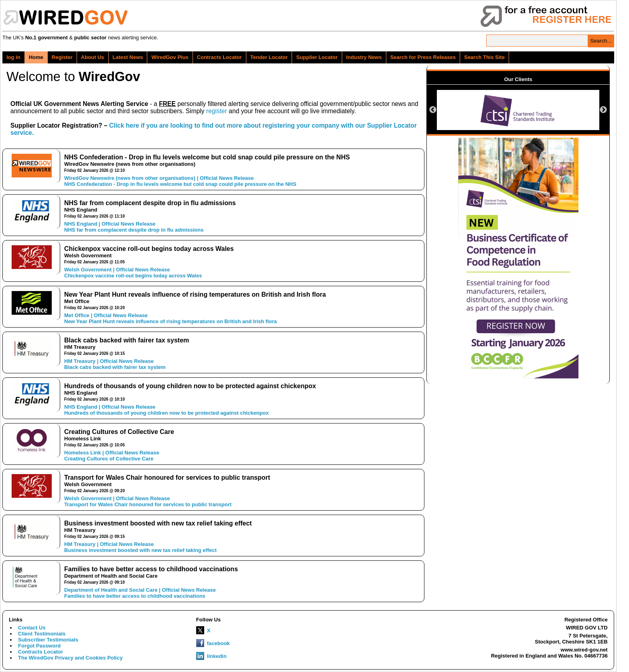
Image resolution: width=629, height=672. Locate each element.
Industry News (364, 57)
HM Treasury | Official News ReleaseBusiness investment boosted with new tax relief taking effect (140, 547)
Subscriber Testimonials (48, 640)
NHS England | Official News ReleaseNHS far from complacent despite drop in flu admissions (134, 227)
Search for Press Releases (423, 57)
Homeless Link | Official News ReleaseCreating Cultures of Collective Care (112, 456)
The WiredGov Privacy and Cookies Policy (70, 658)
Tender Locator (269, 57)
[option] (518, 110)
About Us (93, 57)
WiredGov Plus (170, 57)
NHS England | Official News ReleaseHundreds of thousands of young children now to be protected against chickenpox (166, 410)
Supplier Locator (317, 57)
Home (36, 57)
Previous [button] (433, 110)
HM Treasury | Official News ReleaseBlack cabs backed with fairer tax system (115, 364)
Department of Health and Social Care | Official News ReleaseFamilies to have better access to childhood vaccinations (140, 593)
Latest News (128, 57)
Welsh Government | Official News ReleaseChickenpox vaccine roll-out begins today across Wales (133, 273)
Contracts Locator (219, 57)
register (217, 111)
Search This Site (484, 57)
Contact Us (32, 628)
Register (62, 57)
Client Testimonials (42, 634)
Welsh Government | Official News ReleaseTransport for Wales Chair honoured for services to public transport (148, 501)
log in (13, 57)
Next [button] (603, 110)
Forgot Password (39, 646)
